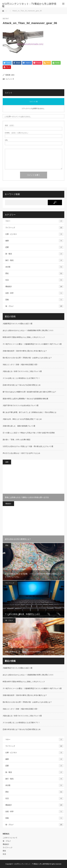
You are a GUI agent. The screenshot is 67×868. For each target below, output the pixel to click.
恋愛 (34, 247)
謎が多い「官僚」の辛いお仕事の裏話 (17, 440)
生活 (34, 280)
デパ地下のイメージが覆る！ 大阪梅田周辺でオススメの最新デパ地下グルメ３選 (33, 344)
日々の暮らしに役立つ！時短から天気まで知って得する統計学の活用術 (29, 433)
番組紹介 (34, 287)
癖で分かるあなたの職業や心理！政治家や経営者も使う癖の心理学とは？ (30, 392)
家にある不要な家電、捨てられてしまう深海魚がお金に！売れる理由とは (30, 412)
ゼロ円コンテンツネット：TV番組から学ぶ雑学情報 (32, 864)
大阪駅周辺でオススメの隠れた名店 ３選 (18, 324)
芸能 (34, 300)
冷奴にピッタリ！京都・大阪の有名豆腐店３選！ (21, 365)
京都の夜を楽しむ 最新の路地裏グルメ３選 (19, 426)
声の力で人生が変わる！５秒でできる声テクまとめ (21, 453)
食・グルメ (34, 306)
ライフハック (34, 228)
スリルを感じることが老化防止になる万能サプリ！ (21, 378)
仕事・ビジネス (34, 234)
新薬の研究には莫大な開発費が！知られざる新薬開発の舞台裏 (25, 399)
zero (13, 75)
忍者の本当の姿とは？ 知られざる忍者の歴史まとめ (22, 385)
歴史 (34, 274)
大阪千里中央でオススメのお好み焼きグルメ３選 (21, 406)
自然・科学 (34, 293)
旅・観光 (34, 254)
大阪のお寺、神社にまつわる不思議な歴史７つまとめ (22, 419)
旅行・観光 (34, 260)
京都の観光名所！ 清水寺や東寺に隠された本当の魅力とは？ (25, 351)
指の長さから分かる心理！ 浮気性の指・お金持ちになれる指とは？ (27, 358)
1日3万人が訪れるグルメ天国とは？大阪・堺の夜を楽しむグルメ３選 (28, 447)
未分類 (34, 267)
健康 (34, 241)
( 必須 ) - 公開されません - (17, 133)
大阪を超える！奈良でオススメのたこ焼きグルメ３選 (22, 372)
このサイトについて (10, 838)
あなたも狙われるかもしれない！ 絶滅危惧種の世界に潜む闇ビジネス (31, 331)
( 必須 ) (9, 126)
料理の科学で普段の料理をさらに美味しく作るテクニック (24, 337)
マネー (34, 221)
